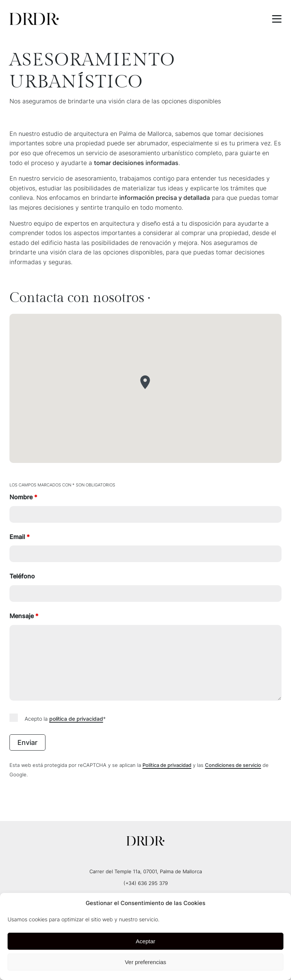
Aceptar (145, 941)
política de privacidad (76, 719)
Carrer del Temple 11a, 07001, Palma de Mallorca (146, 871)
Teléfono (22, 576)
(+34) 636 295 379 (146, 883)
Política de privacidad (167, 765)
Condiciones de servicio (233, 765)
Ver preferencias (145, 962)
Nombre (23, 497)
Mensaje (24, 616)
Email (20, 537)
